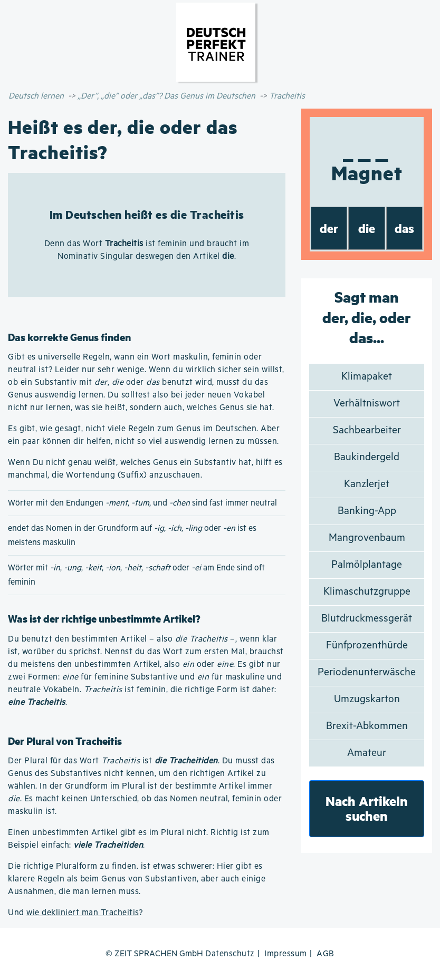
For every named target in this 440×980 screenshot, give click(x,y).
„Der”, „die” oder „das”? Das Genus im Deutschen (166, 96)
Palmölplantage (367, 565)
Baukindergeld (367, 457)
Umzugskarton (367, 699)
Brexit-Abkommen (367, 726)
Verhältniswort (367, 404)
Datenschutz (230, 954)
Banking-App (367, 511)
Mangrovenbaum (367, 538)
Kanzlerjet (367, 484)
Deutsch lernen (36, 96)
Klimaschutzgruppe (367, 592)
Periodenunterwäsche (367, 672)
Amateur (367, 753)
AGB (326, 954)
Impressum (286, 954)
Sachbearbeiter (367, 430)
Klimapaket (367, 377)
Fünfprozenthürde (367, 646)
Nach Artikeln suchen (367, 808)
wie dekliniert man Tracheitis (83, 913)
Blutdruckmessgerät (367, 619)
